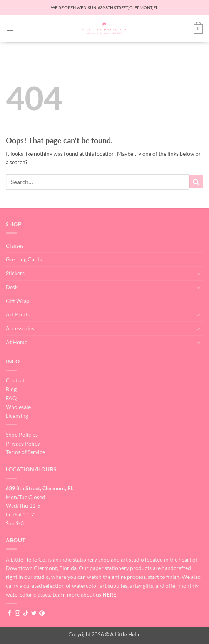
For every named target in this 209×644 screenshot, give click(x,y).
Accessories (20, 328)
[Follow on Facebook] (10, 614)
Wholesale (18, 407)
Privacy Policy (23, 443)
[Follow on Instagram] (18, 614)
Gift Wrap (18, 301)
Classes (15, 246)
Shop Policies (22, 435)
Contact (15, 380)
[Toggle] (199, 274)
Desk (12, 287)
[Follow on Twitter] (34, 614)
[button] (10, 29)
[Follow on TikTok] (26, 614)
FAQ (11, 398)
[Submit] (196, 182)
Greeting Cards (24, 259)
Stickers (15, 273)
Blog (11, 389)
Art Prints (18, 314)
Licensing (17, 416)
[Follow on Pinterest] (42, 614)
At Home (17, 342)
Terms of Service (25, 452)
